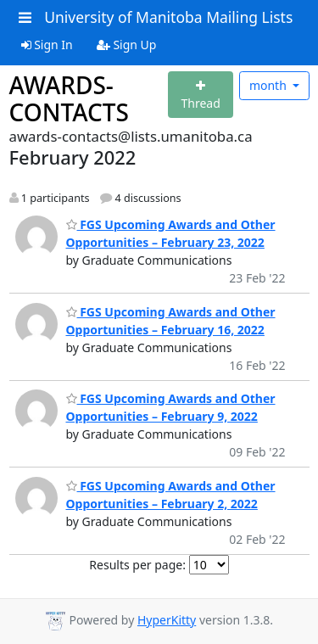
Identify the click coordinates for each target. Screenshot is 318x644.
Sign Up (127, 45)
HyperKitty (167, 620)
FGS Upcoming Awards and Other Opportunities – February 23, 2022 (171, 233)
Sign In (47, 45)
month (270, 85)
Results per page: (137, 565)
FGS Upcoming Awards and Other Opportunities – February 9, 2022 (171, 407)
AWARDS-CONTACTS (69, 98)
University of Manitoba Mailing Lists (168, 17)
